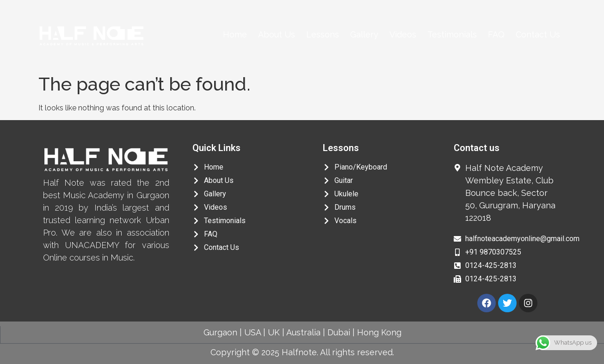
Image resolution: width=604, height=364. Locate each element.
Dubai (339, 332)
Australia (303, 332)
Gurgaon (220, 332)
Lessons (323, 34)
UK (274, 332)
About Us (277, 34)
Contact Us (538, 34)
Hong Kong (379, 332)
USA (253, 332)
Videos (403, 34)
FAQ (496, 34)
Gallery (364, 34)
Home (235, 34)
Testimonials (452, 34)
